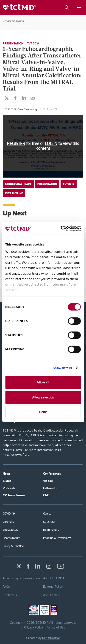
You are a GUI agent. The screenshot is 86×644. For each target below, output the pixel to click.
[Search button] (67, 8)
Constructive (51, 638)
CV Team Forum (14, 495)
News (7, 473)
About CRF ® (52, 595)
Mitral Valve (14, 193)
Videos (48, 481)
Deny (43, 412)
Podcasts (9, 488)
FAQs (6, 587)
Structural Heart (18, 184)
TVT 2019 (33, 43)
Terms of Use (56, 627)
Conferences (52, 473)
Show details (62, 368)
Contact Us (10, 595)
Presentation (13, 43)
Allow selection (43, 397)
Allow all (43, 382)
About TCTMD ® (54, 578)
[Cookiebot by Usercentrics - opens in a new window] (61, 228)
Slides (7, 481)
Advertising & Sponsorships (22, 578)
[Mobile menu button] (79, 8)
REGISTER (16, 144)
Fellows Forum (53, 488)
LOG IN (51, 144)
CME (46, 495)
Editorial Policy (53, 587)
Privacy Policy (33, 627)
